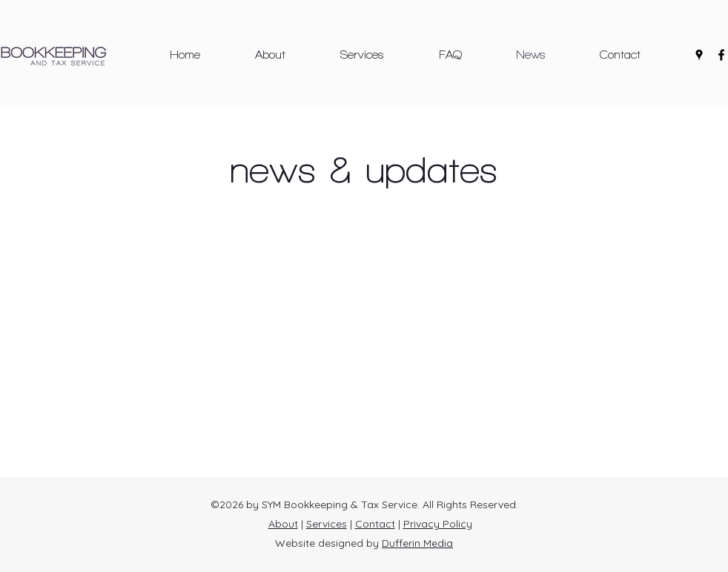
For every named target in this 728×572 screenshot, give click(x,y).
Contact (375, 524)
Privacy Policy (438, 524)
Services (327, 524)
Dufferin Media (417, 543)
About (283, 524)
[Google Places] (699, 55)
